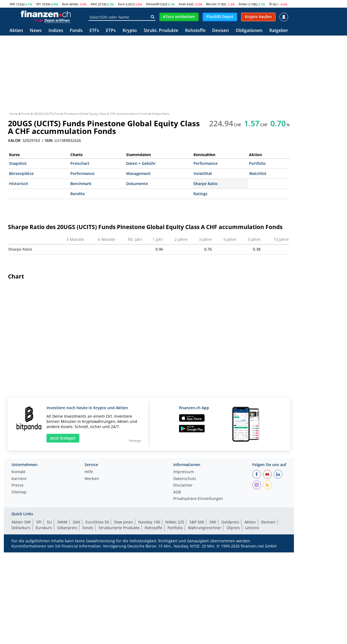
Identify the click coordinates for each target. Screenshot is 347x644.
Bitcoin (211, 4)
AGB (177, 578)
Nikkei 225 (175, 607)
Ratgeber (279, 31)
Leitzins (252, 613)
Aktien (16, 31)
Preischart (80, 163)
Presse (18, 571)
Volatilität (203, 173)
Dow (65, 4)
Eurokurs (44, 613)
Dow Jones (124, 607)
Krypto (130, 31)
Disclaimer (183, 571)
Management (138, 173)
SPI (38, 4)
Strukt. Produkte (161, 31)
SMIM (62, 607)
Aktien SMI (21, 607)
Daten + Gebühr (141, 163)
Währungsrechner (205, 613)
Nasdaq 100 (149, 607)
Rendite (78, 194)
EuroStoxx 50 (97, 607)
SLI (49, 607)
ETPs (111, 31)
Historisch (19, 184)
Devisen (220, 31)
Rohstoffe (195, 31)
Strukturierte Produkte (119, 613)
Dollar (243, 4)
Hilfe (89, 557)
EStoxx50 (153, 4)
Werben (92, 564)
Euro (121, 4)
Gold (182, 4)
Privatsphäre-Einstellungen (198, 584)
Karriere (19, 564)
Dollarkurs (21, 613)
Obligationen (249, 31)
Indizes (56, 31)
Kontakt (18, 557)
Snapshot (18, 163)
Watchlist (258, 173)
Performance (206, 163)
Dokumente (137, 184)
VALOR (14, 140)
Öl (271, 4)
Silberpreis (67, 613)
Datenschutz (185, 564)
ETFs (94, 31)
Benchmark (81, 184)
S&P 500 (197, 607)
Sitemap (19, 578)
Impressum (184, 557)
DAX (94, 4)
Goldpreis (230, 607)
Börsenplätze (21, 173)
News (36, 31)
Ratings (200, 194)
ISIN (49, 140)
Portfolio (257, 163)
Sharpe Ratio (206, 184)
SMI (12, 4)
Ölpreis (233, 613)
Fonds (76, 31)
